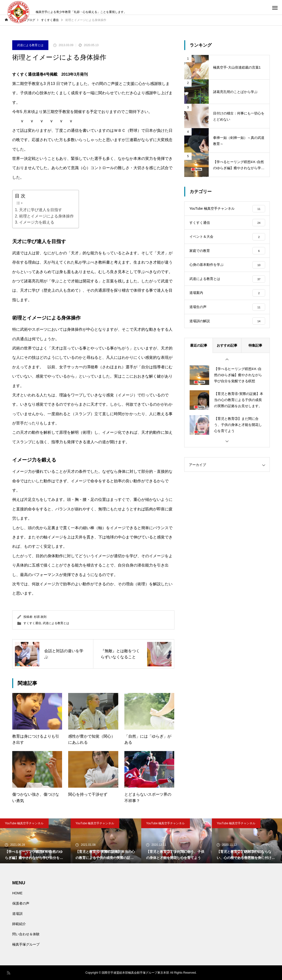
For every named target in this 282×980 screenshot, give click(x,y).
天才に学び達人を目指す (41, 210)
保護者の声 (21, 903)
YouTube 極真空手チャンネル (24, 823)
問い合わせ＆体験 (26, 934)
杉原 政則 (40, 617)
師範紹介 (19, 924)
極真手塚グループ (26, 944)
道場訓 (17, 914)
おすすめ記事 (227, 351)
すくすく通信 (32, 623)
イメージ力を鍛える (37, 222)
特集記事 (255, 351)
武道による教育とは (30, 45)
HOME (17, 893)
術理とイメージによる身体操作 (46, 216)
